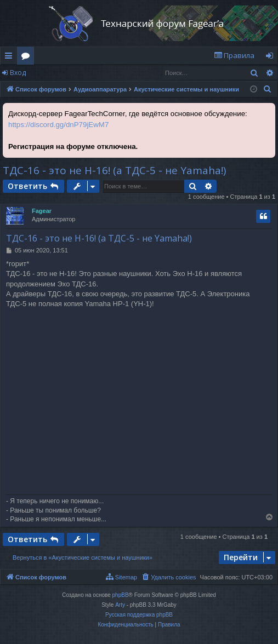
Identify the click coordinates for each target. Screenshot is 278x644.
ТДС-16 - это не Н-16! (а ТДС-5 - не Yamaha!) (114, 170)
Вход (18, 73)
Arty (120, 605)
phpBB (121, 595)
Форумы (28, 58)
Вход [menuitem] (272, 58)
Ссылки (11, 58)
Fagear (42, 211)
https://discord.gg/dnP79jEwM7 (58, 125)
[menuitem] (234, 56)
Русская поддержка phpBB (139, 615)
